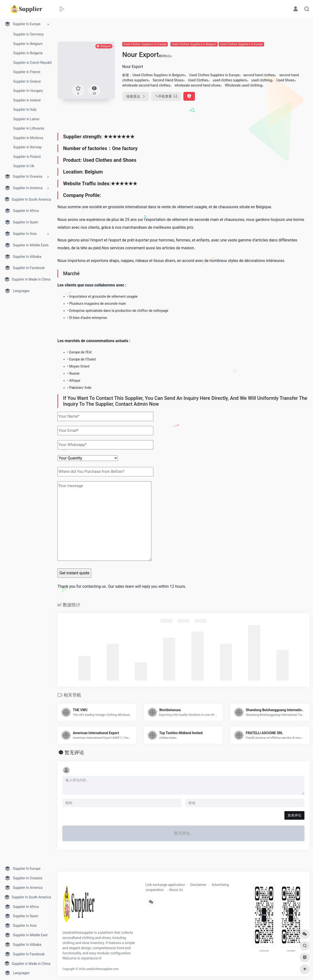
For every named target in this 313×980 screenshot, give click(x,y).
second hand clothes (259, 75)
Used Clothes (198, 80)
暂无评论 (74, 752)
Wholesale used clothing (244, 85)
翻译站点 (166, 56)
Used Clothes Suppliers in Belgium (194, 44)
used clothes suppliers (230, 80)
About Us (176, 890)
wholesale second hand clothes (146, 85)
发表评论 (294, 815)
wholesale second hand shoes (197, 85)
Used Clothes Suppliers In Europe (145, 44)
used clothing (262, 80)
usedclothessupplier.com (102, 969)
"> (166, 96)
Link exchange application (165, 885)
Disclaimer (198, 885)
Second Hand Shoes (168, 80)
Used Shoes (285, 80)
